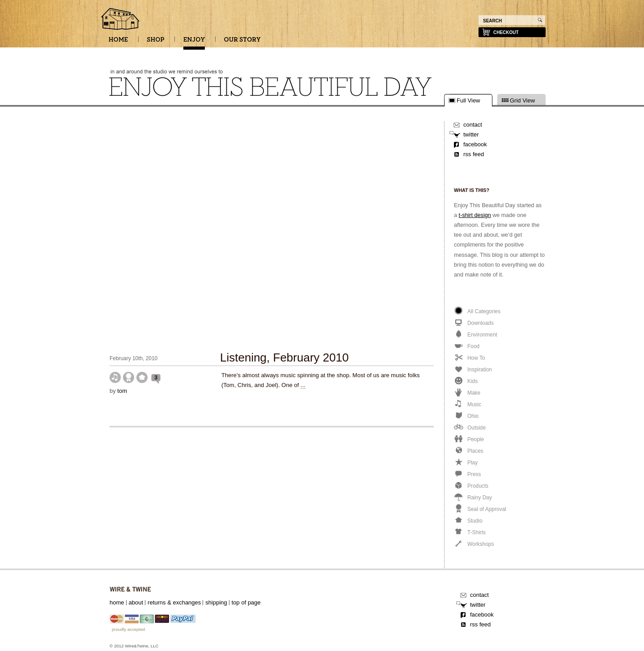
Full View (468, 101)
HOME (118, 43)
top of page (246, 602)
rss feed (474, 154)
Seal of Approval (129, 377)
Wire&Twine (130, 589)
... (303, 385)
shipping (216, 602)
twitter (471, 134)
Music (115, 377)
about (136, 602)
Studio (142, 377)
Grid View (522, 101)
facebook (475, 144)
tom (122, 391)
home (117, 602)
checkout (506, 32)
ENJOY (194, 43)
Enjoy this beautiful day (121, 20)
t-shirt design (475, 215)
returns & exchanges (174, 602)
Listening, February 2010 (284, 357)
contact (473, 125)
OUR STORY (242, 43)
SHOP (156, 43)
